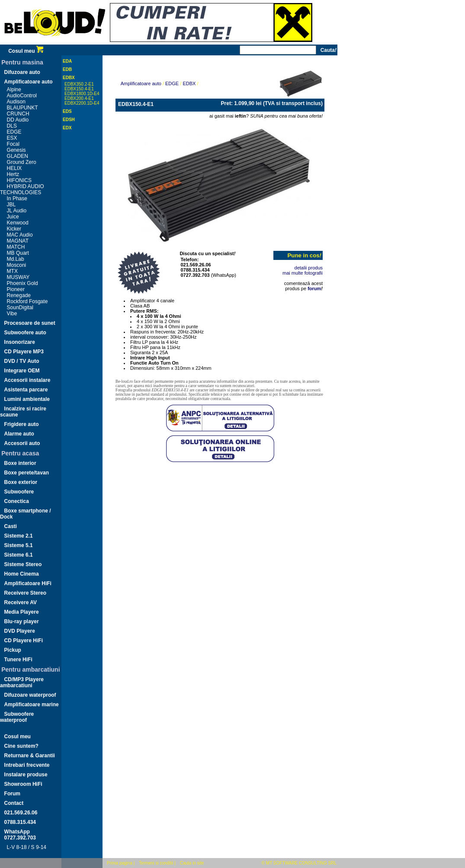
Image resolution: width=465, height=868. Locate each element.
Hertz (13, 174)
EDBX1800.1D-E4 (82, 94)
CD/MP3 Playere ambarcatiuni (22, 682)
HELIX (14, 168)
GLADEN (18, 156)
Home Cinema (22, 574)
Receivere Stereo (25, 593)
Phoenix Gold (22, 283)
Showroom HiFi (23, 784)
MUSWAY (18, 277)
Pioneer (16, 289)
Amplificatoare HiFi (28, 583)
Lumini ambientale (27, 399)
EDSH (69, 120)
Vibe (12, 314)
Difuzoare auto (22, 72)
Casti (11, 526)
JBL (11, 205)
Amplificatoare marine (32, 705)
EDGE (14, 132)
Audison (16, 102)
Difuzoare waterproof (30, 695)
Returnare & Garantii (30, 756)
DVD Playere (20, 631)
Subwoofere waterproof (17, 717)
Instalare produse (26, 775)
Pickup (13, 650)
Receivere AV (21, 602)
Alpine (14, 90)
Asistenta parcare (26, 390)
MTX (12, 271)
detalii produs (309, 268)
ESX (12, 138)
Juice (13, 217)
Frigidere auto (22, 424)
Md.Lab (16, 259)
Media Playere (22, 612)
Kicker (14, 229)
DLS (12, 126)
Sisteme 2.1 (19, 536)
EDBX (69, 78)
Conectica (17, 501)
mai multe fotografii (303, 273)
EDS (67, 111)
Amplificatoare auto (29, 82)
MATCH (16, 247)
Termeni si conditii (156, 863)
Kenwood (18, 223)
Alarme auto (19, 434)
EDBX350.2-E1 (79, 84)
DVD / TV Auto (22, 361)
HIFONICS (19, 180)
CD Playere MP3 (24, 352)
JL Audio (17, 211)
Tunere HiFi (18, 660)
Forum (12, 794)
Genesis (16, 150)
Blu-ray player (22, 621)
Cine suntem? (21, 746)
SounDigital (20, 307)
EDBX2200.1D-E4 (82, 103)
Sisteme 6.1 (19, 555)
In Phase (17, 199)
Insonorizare (20, 342)
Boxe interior (20, 463)
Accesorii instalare (27, 380)
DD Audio (18, 120)
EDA (67, 61)
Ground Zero (22, 162)
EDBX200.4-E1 (79, 98)
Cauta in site (192, 863)
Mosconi (17, 265)
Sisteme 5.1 (19, 545)
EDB (67, 69)
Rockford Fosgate (27, 301)
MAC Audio (20, 235)
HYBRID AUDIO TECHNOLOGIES (22, 189)
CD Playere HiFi (24, 641)
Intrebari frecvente (27, 765)
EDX (67, 128)
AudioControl (22, 96)
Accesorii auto (22, 443)
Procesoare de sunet (30, 323)
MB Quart (18, 253)
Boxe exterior (21, 482)
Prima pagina (120, 863)
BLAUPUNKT (22, 108)
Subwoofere (19, 492)
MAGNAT (18, 241)
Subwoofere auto (25, 333)
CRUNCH (18, 114)
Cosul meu (26, 51)
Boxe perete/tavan (27, 473)
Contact (14, 803)
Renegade (19, 295)
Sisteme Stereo (23, 564)
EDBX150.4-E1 (79, 89)
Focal (13, 144)
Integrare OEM (22, 371)
